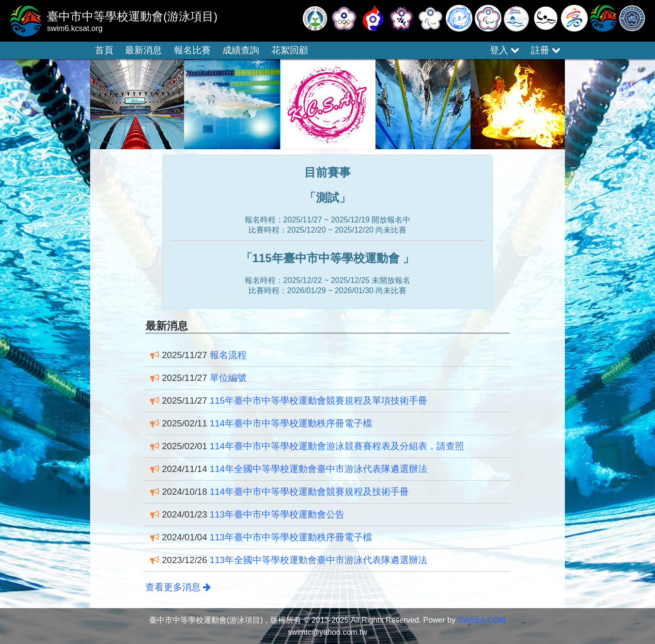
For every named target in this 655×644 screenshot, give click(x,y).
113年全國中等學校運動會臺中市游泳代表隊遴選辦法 (319, 560)
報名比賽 (192, 50)
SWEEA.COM (482, 620)
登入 (504, 50)
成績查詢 (241, 50)
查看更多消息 (178, 587)
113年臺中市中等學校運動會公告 (277, 514)
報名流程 (228, 355)
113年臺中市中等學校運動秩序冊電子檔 (291, 537)
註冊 (546, 50)
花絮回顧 (290, 50)
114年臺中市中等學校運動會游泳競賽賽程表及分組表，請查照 (337, 446)
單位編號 (228, 378)
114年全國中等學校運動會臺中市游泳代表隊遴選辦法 (319, 469)
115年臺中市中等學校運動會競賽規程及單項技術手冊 (319, 401)
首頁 (104, 50)
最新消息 (143, 50)
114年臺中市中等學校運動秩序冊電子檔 (291, 423)
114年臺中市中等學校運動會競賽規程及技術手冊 (309, 492)
